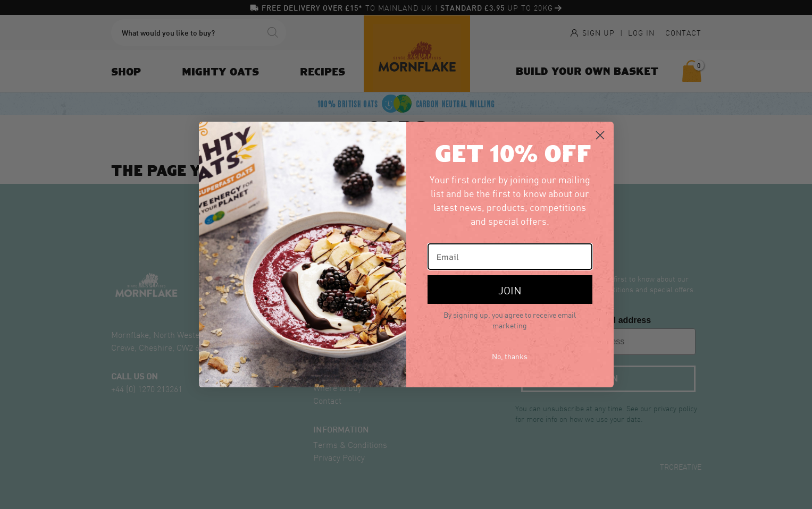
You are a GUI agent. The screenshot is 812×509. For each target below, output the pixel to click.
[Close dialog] (600, 135)
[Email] (510, 257)
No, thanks (510, 356)
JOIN (510, 290)
